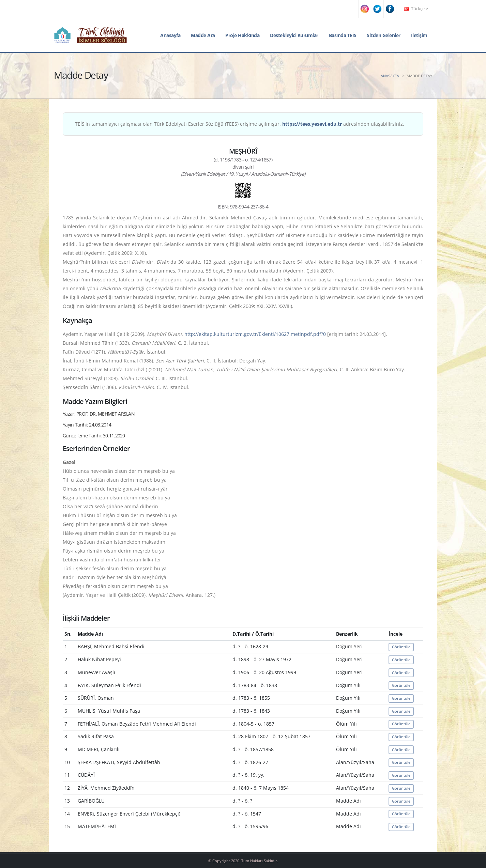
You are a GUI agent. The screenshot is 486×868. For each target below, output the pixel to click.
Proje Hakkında (242, 35)
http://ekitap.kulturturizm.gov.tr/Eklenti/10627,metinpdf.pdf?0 (255, 334)
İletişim (419, 35)
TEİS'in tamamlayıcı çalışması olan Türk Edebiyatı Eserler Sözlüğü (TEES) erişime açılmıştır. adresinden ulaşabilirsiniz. (240, 124)
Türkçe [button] (416, 9)
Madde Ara (203, 35)
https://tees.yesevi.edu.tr (312, 124)
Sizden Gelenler (384, 35)
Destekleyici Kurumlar (294, 35)
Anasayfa (170, 35)
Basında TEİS (343, 35)
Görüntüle (401, 647)
